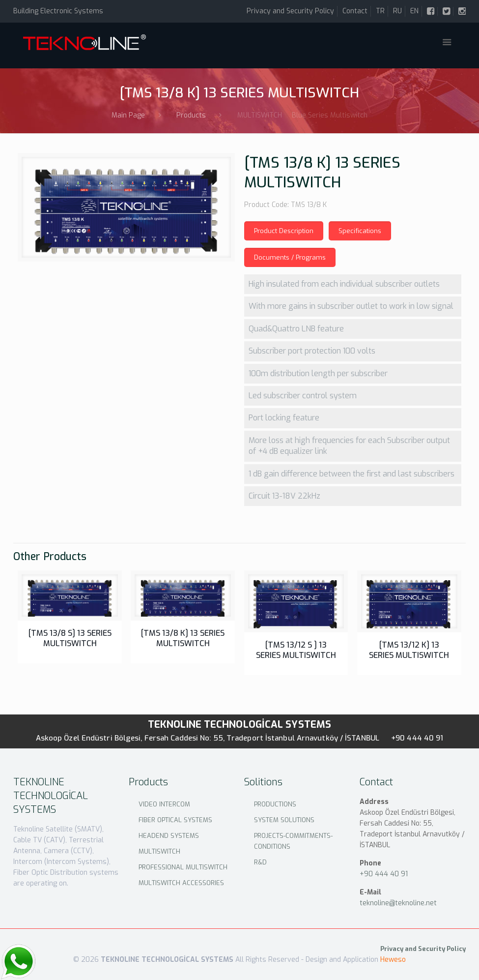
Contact (355, 11)
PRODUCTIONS (275, 804)
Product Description (284, 231)
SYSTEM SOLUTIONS (284, 820)
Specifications (360, 231)
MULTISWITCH (159, 851)
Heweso (393, 960)
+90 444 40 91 (417, 738)
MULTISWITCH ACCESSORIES (181, 883)
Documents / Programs (290, 257)
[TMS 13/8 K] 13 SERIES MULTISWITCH (183, 638)
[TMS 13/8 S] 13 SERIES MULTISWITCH (70, 638)
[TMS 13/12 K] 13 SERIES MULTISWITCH (409, 650)
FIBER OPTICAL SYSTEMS (175, 820)
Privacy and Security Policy (290, 11)
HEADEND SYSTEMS (169, 836)
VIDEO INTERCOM (164, 804)
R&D (260, 862)
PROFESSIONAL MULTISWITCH (183, 867)
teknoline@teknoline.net (398, 903)
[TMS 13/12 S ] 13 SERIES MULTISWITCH (296, 650)
